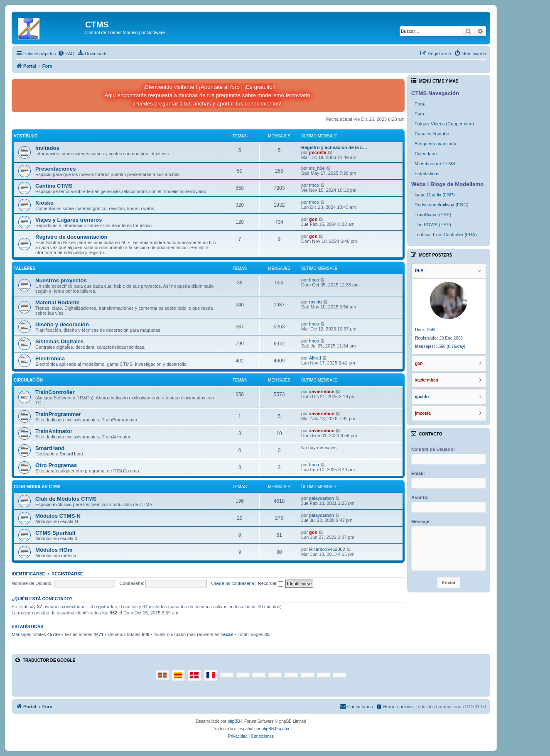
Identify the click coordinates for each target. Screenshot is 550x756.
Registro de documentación (71, 237)
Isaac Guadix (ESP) (435, 195)
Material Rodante (57, 302)
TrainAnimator (54, 431)
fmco (314, 185)
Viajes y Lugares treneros (69, 220)
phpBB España (275, 729)
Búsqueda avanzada (435, 144)
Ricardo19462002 (327, 549)
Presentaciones (56, 169)
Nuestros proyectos (61, 280)
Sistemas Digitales (60, 341)
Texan (227, 634)
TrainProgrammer (58, 414)
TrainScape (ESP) (433, 215)
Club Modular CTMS (37, 487)
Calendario (426, 154)
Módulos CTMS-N (58, 516)
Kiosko (44, 203)
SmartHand (50, 448)
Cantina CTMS (54, 186)
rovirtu (316, 302)
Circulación (28, 380)
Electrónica (50, 358)
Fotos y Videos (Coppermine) (444, 124)
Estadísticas (427, 174)
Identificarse (28, 574)
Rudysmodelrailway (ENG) (442, 205)
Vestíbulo (26, 136)
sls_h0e (317, 168)
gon (313, 219)
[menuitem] (66, 54)
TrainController (55, 392)
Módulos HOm (54, 550)
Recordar (271, 583)
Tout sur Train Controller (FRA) (446, 235)
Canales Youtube (432, 134)
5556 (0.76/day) (451, 346)
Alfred (315, 358)
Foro (419, 114)
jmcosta (318, 152)
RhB (431, 330)
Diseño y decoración (62, 324)
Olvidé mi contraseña (232, 583)
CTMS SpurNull (55, 533)
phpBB (234, 721)
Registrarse (67, 574)
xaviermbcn (322, 391)
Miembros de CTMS (435, 164)
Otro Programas (56, 465)
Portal (421, 104)
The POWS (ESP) (433, 225)
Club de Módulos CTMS (66, 499)
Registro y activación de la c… (334, 147)
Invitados (47, 148)
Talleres (25, 268)
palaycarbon (322, 498)
